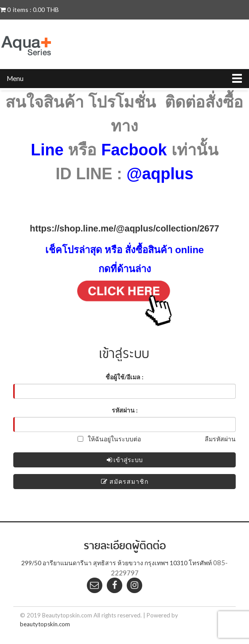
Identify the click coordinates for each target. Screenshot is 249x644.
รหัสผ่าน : (125, 410)
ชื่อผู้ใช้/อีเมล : (124, 377)
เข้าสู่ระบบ (125, 460)
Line (47, 150)
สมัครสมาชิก (125, 481)
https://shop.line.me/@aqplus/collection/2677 (124, 228)
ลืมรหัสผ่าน (220, 439)
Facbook (134, 150)
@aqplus (160, 174)
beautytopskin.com (45, 624)
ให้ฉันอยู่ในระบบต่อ (109, 439)
